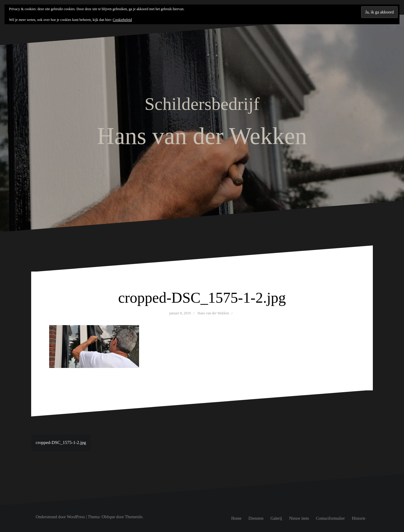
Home (236, 518)
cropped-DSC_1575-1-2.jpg (61, 442)
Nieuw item (299, 518)
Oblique (108, 517)
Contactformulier (330, 518)
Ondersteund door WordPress (60, 517)
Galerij (276, 518)
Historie (359, 518)
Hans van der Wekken (213, 313)
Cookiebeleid (122, 20)
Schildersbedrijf (202, 104)
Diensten (256, 518)
